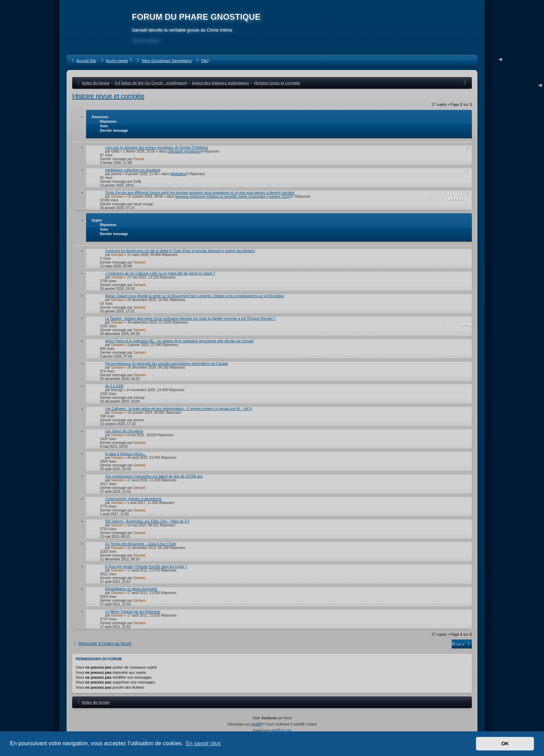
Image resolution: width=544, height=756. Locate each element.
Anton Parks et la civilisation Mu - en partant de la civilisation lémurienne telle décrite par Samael (179, 341)
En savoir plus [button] (203, 743)
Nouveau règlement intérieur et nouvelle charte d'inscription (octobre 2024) (233, 196)
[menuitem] (83, 61)
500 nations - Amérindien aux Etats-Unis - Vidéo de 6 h (147, 521)
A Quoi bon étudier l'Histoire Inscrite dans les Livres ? (146, 566)
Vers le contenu (145, 40)
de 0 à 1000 (114, 386)
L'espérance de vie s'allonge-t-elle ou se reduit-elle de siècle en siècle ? (160, 273)
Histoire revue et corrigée (108, 96)
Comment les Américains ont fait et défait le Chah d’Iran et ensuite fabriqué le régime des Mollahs (180, 251)
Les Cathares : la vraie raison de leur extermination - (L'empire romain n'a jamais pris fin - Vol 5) (179, 409)
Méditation (178, 174)
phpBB (256, 724)
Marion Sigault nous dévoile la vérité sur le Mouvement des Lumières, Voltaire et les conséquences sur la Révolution (195, 296)
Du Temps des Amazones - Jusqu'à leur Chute (141, 544)
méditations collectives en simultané (133, 170)
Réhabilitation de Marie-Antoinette (131, 589)
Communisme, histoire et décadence (133, 499)
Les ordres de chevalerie (124, 431)
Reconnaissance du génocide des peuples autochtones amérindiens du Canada (167, 364)
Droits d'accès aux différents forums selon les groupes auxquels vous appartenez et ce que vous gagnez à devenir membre (200, 193)
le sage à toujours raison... (125, 454)
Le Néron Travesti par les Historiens (133, 612)
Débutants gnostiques (184, 151)
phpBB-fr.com (281, 731)
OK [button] (505, 744)
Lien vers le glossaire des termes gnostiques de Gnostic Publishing (157, 148)
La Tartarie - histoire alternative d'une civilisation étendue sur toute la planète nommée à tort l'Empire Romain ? (190, 319)
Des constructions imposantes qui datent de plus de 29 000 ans (154, 476)
